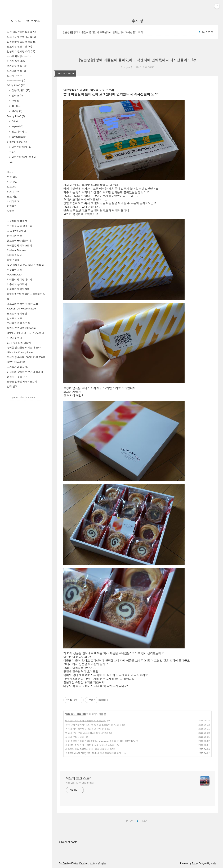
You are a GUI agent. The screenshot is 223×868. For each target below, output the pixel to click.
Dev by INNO (16, 116)
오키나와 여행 (16, 71)
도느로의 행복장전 (17, 313)
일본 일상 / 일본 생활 (21, 32)
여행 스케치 (13, 260)
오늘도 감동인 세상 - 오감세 (22, 381)
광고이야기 (19, 132)
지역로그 (12, 206)
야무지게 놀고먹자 (17, 284)
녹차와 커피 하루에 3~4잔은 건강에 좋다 (86, 729)
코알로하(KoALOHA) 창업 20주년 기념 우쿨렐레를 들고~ (94, 753)
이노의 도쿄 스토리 (26, 21)
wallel (214, 863)
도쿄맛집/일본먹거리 (21, 37)
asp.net (17, 126)
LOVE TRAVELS (16, 362)
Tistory (195, 863)
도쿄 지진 (12, 196)
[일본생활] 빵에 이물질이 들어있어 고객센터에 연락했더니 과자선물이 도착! (103, 32)
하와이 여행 (16, 61)
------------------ (16, 81)
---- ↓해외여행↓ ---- (19, 56)
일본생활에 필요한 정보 (22, 42)
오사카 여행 (15, 76)
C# (15, 121)
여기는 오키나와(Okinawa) (21, 328)
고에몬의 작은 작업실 (19, 323)
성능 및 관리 (21, 90)
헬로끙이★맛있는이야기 (20, 241)
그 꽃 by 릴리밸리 (16, 231)
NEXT (145, 820)
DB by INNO (16, 85)
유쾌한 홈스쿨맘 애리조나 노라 (24, 347)
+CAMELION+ (15, 275)
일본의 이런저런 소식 (21, 51)
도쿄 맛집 (12, 182)
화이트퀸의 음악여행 (18, 289)
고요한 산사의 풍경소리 (20, 226)
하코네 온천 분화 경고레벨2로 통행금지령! (87, 733)
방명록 (11, 211)
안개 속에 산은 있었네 (19, 343)
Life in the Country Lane (20, 352)
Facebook (84, 863)
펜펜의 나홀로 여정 (17, 377)
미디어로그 (13, 201)
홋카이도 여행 (17, 66)
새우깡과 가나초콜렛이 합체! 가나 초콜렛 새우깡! (90, 749)
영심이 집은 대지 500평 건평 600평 (26, 357)
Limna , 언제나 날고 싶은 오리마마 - (26, 333)
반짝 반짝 (12, 386)
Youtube (93, 863)
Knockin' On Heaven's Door (22, 309)
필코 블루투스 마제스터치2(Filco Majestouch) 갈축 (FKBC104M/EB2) (100, 741)
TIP (16, 106)
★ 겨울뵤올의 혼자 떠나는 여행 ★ (26, 265)
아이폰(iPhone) (17, 142)
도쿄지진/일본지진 (19, 47)
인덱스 (17, 95)
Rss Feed (63, 863)
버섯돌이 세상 (15, 270)
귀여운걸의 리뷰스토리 (19, 245)
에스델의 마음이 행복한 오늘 (23, 304)
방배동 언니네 (15, 255)
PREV (129, 820)
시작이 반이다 (15, 338)
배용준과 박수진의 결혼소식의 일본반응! (86, 721)
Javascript (19, 137)
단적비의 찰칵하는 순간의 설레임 (25, 372)
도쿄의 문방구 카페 (75, 737)
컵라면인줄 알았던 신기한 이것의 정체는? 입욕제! (90, 745)
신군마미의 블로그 (17, 221)
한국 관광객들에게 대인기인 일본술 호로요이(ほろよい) (93, 725)
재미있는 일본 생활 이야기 (80, 783)
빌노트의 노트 (15, 318)
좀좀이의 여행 (15, 236)
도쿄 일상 (12, 177)
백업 (16, 101)
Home (10, 172)
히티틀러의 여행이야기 (19, 279)
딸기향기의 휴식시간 (18, 367)
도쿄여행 (12, 187)
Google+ (102, 863)
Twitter (75, 863)
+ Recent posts (68, 842)
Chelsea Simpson (16, 250)
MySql (17, 111)
